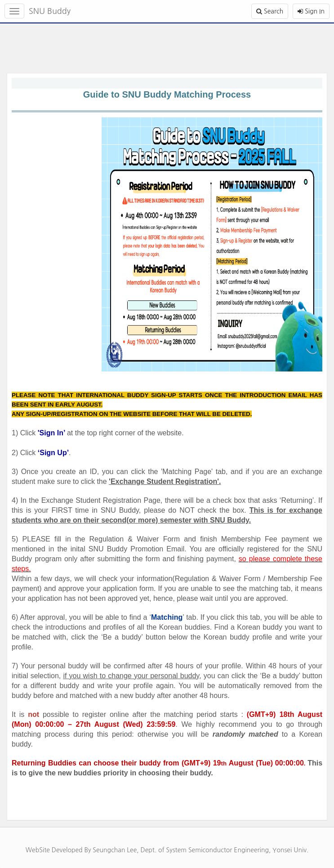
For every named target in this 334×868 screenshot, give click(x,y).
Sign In (311, 11)
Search (270, 11)
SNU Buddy (50, 11)
